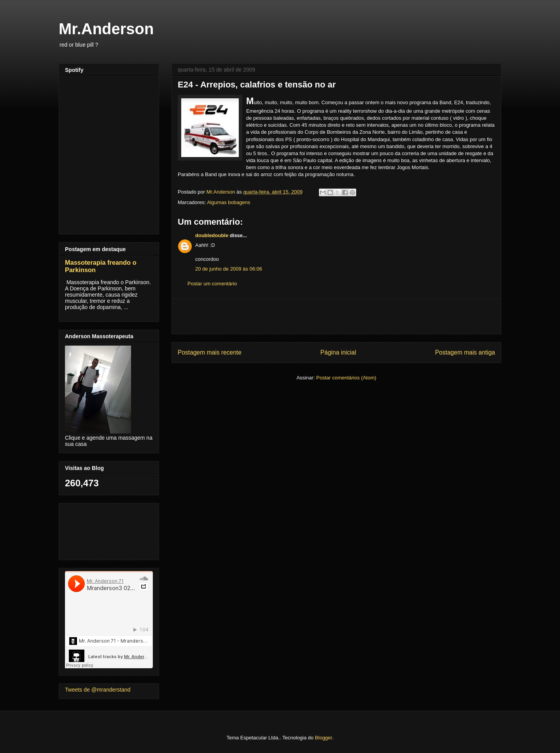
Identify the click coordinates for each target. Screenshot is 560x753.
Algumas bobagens (228, 202)
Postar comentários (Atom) (346, 378)
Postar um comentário (212, 284)
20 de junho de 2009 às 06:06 (229, 269)
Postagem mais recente (210, 352)
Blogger (324, 738)
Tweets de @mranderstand (98, 690)
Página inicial (338, 352)
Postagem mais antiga (465, 352)
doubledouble (212, 235)
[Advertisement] (336, 316)
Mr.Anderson (106, 29)
